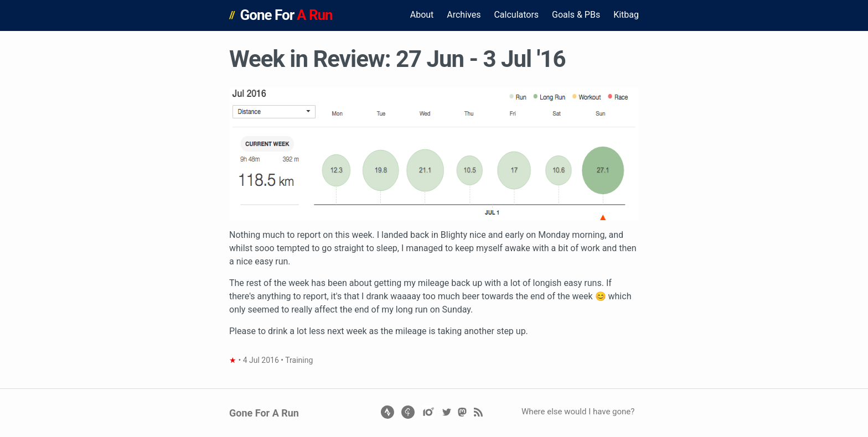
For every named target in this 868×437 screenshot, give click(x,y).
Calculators (516, 15)
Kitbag (626, 15)
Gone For (286, 15)
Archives (464, 15)
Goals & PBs (576, 15)
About (422, 15)
